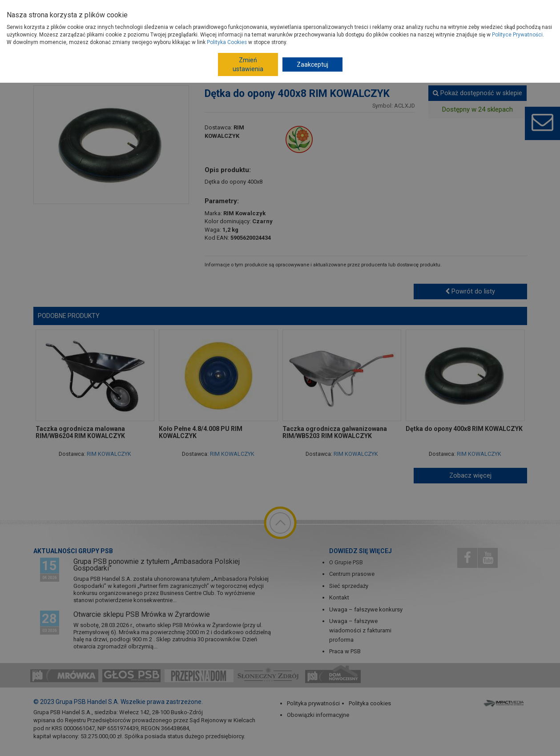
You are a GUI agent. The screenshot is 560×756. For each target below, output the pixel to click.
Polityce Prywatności (517, 35)
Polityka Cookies (227, 42)
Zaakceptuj (312, 64)
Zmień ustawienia (248, 64)
